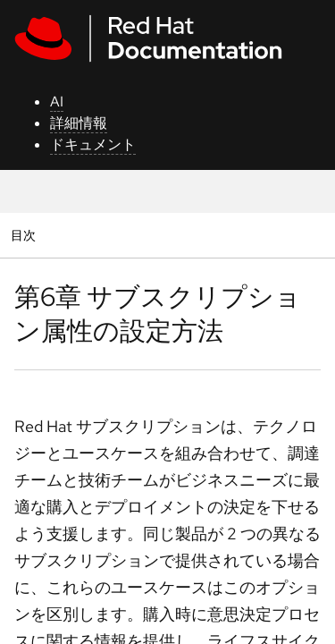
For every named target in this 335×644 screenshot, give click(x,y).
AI (57, 102)
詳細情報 (79, 123)
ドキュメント (93, 144)
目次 (25, 235)
